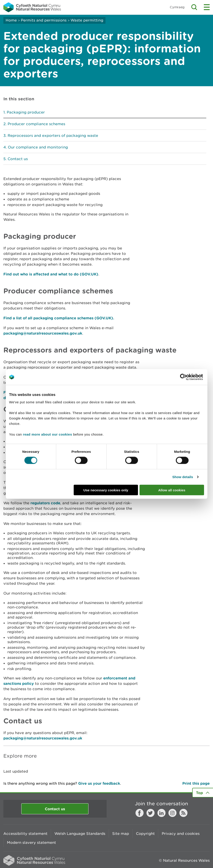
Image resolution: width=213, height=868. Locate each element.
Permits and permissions (44, 20)
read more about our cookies (47, 434)
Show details (183, 477)
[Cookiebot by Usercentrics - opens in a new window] (191, 377)
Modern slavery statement (31, 842)
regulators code (45, 503)
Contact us (18, 159)
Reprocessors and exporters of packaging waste (53, 135)
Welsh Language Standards (80, 834)
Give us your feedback (99, 783)
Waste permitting (87, 20)
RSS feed (183, 813)
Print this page (196, 783)
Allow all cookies (172, 490)
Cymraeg (177, 7)
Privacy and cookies (181, 834)
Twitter (151, 813)
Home (11, 20)
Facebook (140, 813)
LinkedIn (161, 813)
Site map (121, 834)
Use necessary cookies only (106, 490)
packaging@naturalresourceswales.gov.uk (43, 333)
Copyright (145, 834)
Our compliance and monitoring (38, 147)
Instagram (172, 813)
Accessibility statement (25, 834)
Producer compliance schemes (36, 124)
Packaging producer (26, 112)
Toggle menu (207, 7)
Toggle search (194, 7)
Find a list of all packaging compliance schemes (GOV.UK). (59, 318)
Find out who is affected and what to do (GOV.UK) (51, 274)
